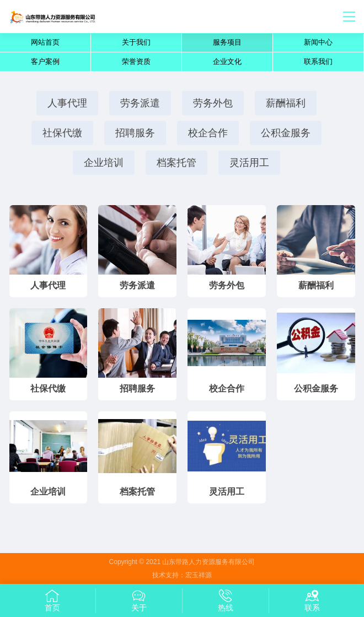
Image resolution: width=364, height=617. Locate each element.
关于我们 (136, 42)
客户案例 (45, 61)
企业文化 (227, 61)
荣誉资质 (136, 61)
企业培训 (104, 163)
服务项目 (227, 42)
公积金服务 (286, 133)
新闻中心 (318, 42)
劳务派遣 (140, 103)
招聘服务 (135, 133)
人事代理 (67, 103)
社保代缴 (62, 133)
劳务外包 (213, 103)
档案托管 (176, 163)
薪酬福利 (286, 103)
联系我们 (318, 61)
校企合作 (208, 133)
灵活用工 (249, 163)
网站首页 (45, 42)
